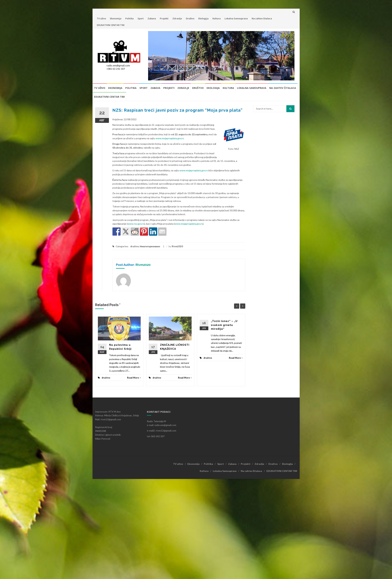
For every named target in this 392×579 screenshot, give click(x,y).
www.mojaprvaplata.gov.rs (170, 138)
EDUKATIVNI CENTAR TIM (111, 25)
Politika (129, 18)
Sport (141, 18)
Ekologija (203, 18)
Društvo (190, 18)
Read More (134, 378)
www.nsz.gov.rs (136, 224)
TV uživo (101, 18)
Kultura (217, 18)
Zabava (152, 18)
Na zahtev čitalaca (262, 18)
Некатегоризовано (150, 246)
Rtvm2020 (177, 246)
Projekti (164, 18)
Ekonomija (116, 18)
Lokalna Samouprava (236, 18)
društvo (135, 246)
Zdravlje (177, 18)
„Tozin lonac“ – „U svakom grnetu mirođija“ (224, 325)
